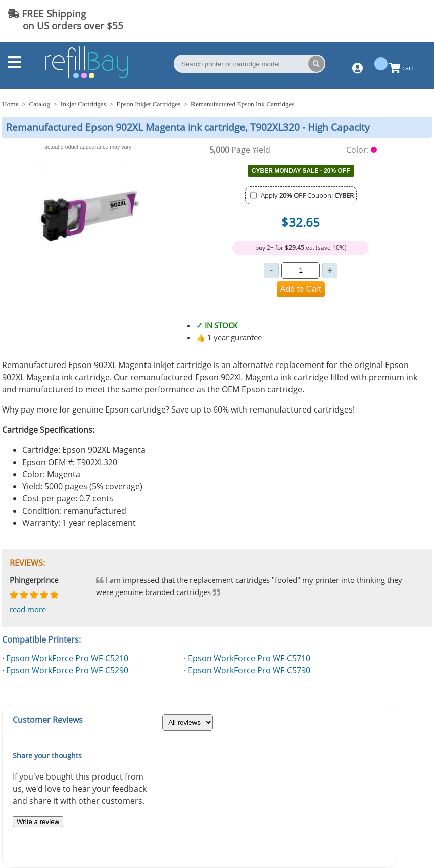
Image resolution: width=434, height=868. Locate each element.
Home (10, 104)
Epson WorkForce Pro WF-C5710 (249, 658)
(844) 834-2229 (385, 19)
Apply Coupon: (307, 195)
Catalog (39, 104)
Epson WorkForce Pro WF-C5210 (67, 658)
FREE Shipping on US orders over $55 (65, 19)
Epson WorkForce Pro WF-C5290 (67, 670)
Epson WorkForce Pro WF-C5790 (249, 670)
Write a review (38, 822)
